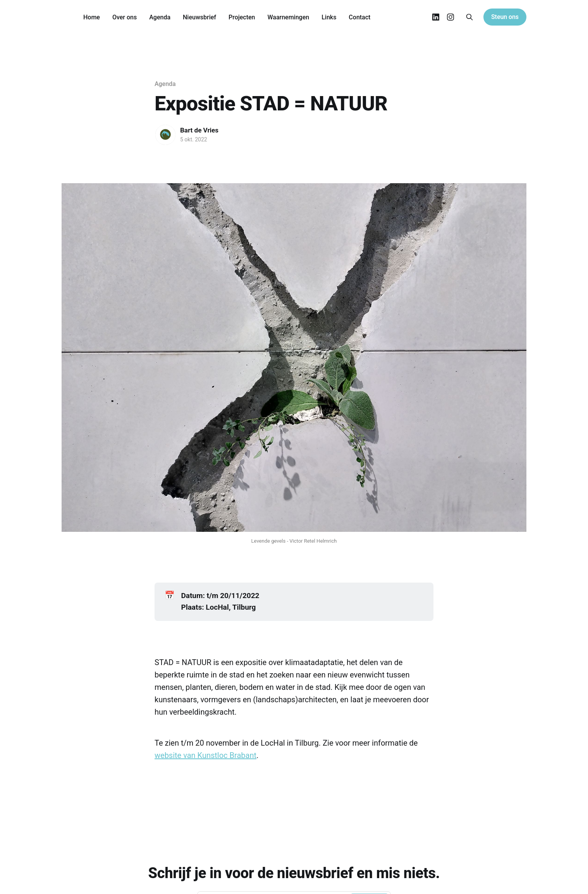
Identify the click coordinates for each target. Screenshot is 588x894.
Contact (359, 17)
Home (92, 17)
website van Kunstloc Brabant (205, 755)
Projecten (242, 17)
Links (329, 17)
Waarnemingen (288, 17)
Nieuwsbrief (199, 17)
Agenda (160, 17)
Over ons (125, 17)
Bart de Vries (199, 130)
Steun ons (505, 17)
